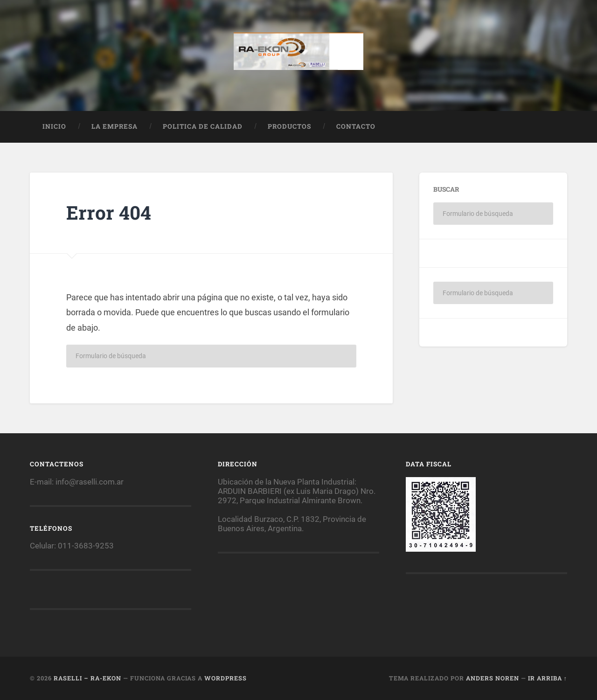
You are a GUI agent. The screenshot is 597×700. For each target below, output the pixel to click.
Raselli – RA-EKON (87, 678)
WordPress (226, 678)
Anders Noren (493, 678)
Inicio (54, 126)
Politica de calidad (203, 126)
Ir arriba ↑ (548, 678)
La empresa (115, 126)
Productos (289, 126)
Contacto (356, 126)
